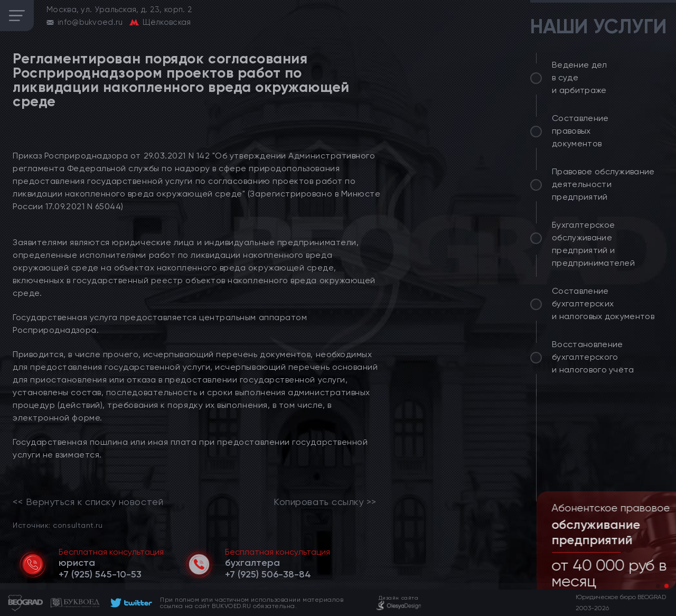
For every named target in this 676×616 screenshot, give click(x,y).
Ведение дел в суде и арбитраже (580, 77)
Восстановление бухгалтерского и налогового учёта (593, 357)
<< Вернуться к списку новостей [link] (88, 502)
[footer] (130, 603)
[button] (658, 586)
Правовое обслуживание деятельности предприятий (603, 184)
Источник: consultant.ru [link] (58, 525)
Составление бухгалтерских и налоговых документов (603, 304)
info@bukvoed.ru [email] (90, 22)
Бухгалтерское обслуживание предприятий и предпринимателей (593, 244)
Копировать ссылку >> (325, 502)
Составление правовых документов (580, 131)
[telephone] (100, 574)
